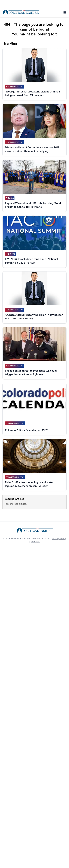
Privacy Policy (59, 538)
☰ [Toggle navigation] (65, 12)
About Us (35, 542)
